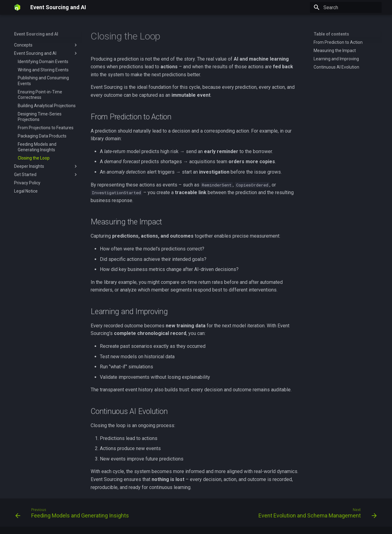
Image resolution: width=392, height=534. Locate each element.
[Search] (346, 7)
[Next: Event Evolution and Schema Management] (316, 514)
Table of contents (331, 34)
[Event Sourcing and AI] (17, 7)
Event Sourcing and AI (36, 34)
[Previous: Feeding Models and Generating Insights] (73, 514)
